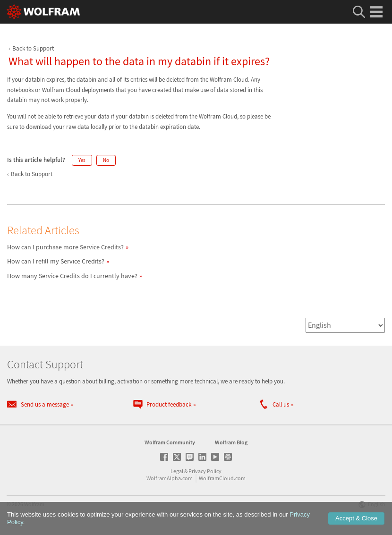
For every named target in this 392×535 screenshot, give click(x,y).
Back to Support (33, 48)
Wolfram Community (170, 442)
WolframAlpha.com (170, 478)
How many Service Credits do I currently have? (72, 276)
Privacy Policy (205, 471)
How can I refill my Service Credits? (56, 261)
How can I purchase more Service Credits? (65, 247)
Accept (356, 518)
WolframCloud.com (222, 478)
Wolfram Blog (231, 442)
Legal (177, 471)
